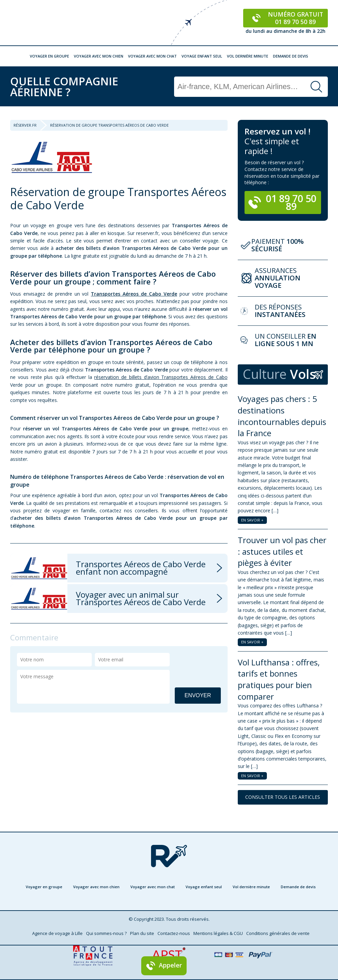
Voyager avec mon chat (152, 56)
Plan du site (142, 933)
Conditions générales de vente (278, 933)
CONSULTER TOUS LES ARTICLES (283, 797)
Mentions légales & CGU (218, 933)
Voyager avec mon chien (99, 56)
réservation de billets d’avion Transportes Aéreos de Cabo (161, 377)
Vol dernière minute (248, 56)
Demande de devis (291, 56)
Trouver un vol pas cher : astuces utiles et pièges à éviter (282, 551)
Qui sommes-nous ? (106, 933)
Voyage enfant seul (202, 56)
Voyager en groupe (49, 56)
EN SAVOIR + (252, 520)
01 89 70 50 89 (282, 202)
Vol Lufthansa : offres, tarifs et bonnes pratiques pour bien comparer (279, 679)
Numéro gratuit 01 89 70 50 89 (286, 18)
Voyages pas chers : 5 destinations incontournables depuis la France (282, 416)
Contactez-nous (174, 933)
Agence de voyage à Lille (57, 933)
